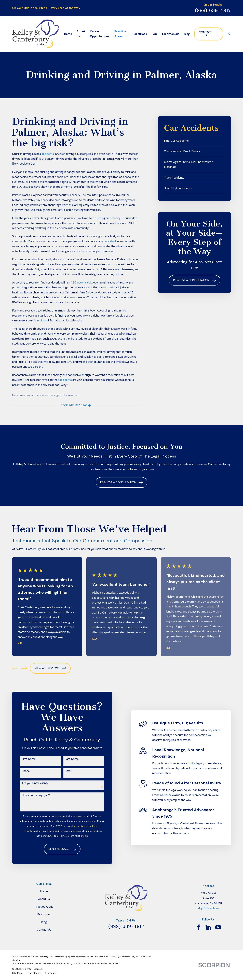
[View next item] (24, 668)
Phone (21, 771)
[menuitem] (195, 141)
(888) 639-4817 (213, 10)
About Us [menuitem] (81, 34)
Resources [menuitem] (140, 34)
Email (63, 771)
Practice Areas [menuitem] (120, 34)
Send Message (57, 849)
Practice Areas (44, 907)
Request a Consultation (194, 280)
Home (44, 891)
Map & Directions (208, 908)
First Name (23, 759)
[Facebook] (199, 927)
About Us (44, 899)
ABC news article (81, 283)
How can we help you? (31, 795)
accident (111, 241)
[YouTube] (218, 927)
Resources (44, 914)
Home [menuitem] (68, 34)
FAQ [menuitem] (154, 34)
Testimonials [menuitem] (170, 34)
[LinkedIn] (208, 927)
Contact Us (209, 34)
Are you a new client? (30, 783)
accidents (48, 154)
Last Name (66, 759)
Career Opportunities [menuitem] (100, 34)
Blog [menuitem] (187, 34)
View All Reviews (50, 668)
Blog (44, 922)
